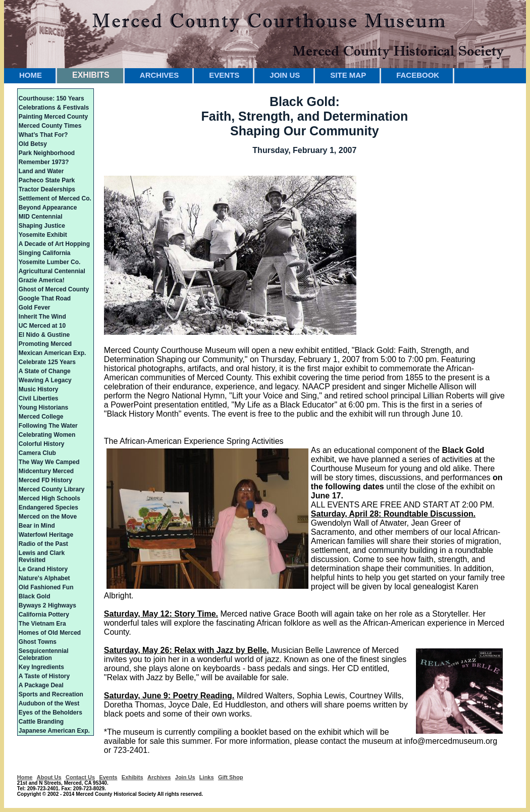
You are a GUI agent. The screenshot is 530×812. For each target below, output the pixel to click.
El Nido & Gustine (44, 335)
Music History (39, 389)
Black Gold (35, 596)
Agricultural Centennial (52, 271)
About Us (49, 777)
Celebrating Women (47, 435)
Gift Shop (231, 777)
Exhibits (132, 777)
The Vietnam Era (42, 624)
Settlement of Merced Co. (55, 198)
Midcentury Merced (46, 471)
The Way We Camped (49, 462)
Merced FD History (45, 480)
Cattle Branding (41, 722)
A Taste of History (44, 676)
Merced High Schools (49, 498)
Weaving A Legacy (45, 380)
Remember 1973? (44, 162)
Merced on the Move (48, 517)
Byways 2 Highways (47, 605)
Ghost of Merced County (54, 289)
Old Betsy (33, 144)
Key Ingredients (41, 667)
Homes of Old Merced (50, 633)
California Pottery (44, 615)
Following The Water (48, 426)
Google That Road (45, 298)
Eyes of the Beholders (50, 713)
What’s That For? (43, 135)
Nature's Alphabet (44, 578)
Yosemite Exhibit (43, 235)
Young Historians (43, 408)
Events (108, 777)
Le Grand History (43, 569)
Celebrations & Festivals (54, 108)
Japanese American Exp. (54, 731)
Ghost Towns (38, 642)
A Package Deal (41, 685)
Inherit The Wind (42, 317)
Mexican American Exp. (52, 353)
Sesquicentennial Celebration (44, 654)
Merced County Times (50, 126)
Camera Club (37, 453)
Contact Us (80, 777)
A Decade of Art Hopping (54, 244)
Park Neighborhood (47, 153)
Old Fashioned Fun (46, 587)
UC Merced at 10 (42, 326)
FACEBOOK (418, 75)
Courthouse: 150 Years (51, 98)
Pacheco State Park (47, 180)
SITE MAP (348, 75)
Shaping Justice (42, 226)
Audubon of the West (49, 703)
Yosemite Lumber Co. (49, 262)
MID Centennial (41, 217)
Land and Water (41, 171)
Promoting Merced (45, 344)
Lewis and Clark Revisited (42, 556)
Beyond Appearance (48, 208)
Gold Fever (35, 308)
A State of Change (45, 371)
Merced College (41, 417)
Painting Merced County (53, 117)
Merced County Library (52, 489)
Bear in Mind (37, 526)
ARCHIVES (160, 75)
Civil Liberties (39, 398)
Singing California (45, 253)
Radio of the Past (43, 544)
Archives (159, 777)
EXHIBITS (91, 75)
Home (25, 777)
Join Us (185, 777)
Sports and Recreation (51, 694)
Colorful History (42, 444)
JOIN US (285, 75)
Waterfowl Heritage (46, 535)
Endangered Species (48, 507)
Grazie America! (42, 280)
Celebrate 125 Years (47, 362)
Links (207, 777)
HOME (31, 75)
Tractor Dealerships (47, 189)
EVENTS (224, 75)
